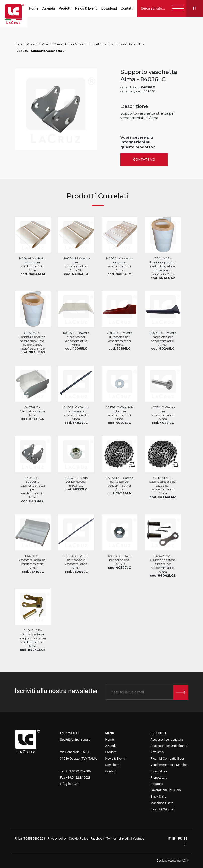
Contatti (127, 8)
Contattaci (144, 160)
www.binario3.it (178, 861)
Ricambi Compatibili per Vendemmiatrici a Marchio (67, 44)
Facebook (97, 838)
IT (170, 838)
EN (175, 838)
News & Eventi (86, 8)
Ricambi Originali (163, 809)
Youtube (138, 838)
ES (186, 838)
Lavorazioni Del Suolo (166, 790)
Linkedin (124, 838)
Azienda (49, 8)
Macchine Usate (162, 803)
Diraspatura (159, 771)
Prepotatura (159, 777)
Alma (100, 44)
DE (185, 845)
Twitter (111, 838)
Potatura (157, 784)
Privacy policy (57, 838)
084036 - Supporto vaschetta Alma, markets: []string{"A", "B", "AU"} (42, 51)
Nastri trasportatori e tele (124, 44)
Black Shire (158, 797)
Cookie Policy (78, 838)
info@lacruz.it (70, 784)
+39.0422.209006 (78, 771)
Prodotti (65, 8)
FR (180, 838)
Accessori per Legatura (167, 739)
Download (109, 8)
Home (34, 8)
